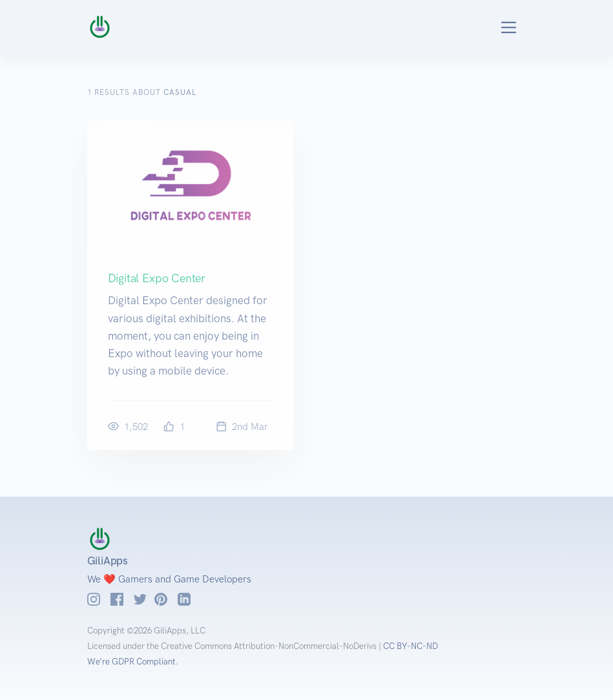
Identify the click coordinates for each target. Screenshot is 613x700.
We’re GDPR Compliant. (133, 662)
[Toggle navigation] (494, 27)
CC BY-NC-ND (410, 646)
